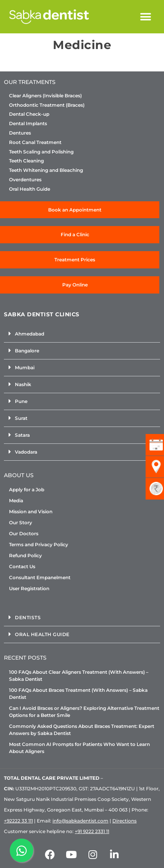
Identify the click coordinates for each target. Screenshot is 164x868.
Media (16, 501)
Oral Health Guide (30, 189)
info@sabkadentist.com (80, 821)
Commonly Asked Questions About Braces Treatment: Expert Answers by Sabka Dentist (82, 730)
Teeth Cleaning (26, 161)
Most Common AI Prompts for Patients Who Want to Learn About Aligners (79, 748)
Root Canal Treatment (35, 142)
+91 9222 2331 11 (92, 831)
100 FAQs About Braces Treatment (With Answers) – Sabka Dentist (78, 694)
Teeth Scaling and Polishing (41, 152)
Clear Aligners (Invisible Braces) (45, 96)
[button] (146, 17)
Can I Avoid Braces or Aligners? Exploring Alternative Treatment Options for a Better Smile (84, 712)
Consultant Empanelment (40, 577)
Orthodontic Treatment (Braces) (47, 105)
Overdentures (25, 180)
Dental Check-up (29, 114)
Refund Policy (25, 555)
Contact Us (22, 566)
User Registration (29, 588)
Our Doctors (24, 533)
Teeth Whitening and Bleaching (46, 170)
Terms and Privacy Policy (39, 544)
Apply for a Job (27, 490)
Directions (124, 821)
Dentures (20, 133)
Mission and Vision (31, 511)
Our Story (21, 522)
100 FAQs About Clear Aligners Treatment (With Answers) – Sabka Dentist (79, 676)
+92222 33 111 (18, 821)
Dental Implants (28, 124)
